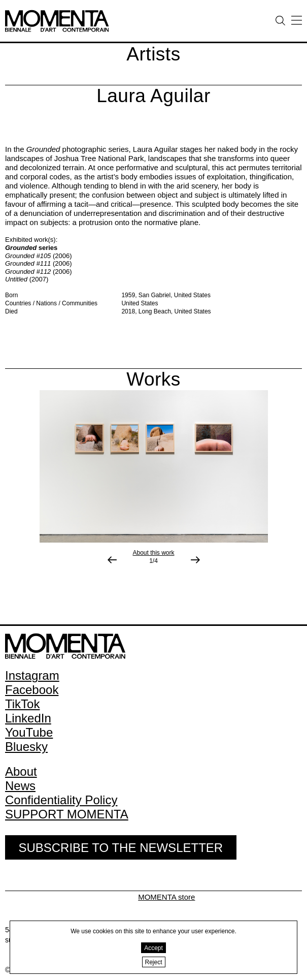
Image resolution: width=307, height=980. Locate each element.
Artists (153, 54)
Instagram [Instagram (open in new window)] (32, 675)
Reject (154, 962)
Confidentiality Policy (61, 800)
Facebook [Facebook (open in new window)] (32, 690)
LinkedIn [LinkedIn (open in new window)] (28, 718)
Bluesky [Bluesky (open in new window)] (26, 747)
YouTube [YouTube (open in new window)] (29, 732)
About (21, 771)
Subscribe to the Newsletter (121, 848)
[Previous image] (112, 560)
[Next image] (195, 560)
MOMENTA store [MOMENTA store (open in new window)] (166, 897)
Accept (153, 948)
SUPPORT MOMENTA (67, 814)
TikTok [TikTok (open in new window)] (22, 704)
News (20, 786)
